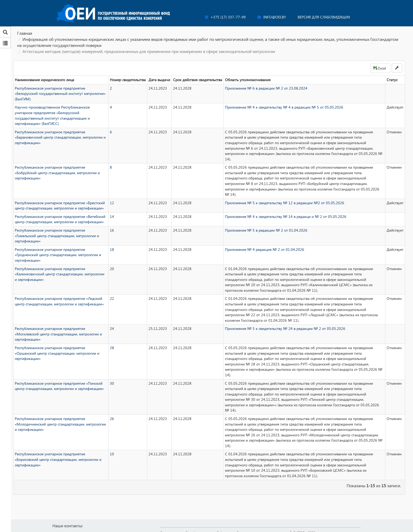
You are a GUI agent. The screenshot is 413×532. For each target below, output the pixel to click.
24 (112, 328)
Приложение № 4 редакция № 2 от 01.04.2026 (265, 249)
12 (112, 203)
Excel (380, 68)
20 (112, 269)
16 (112, 230)
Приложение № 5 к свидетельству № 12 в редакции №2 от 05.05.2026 (285, 203)
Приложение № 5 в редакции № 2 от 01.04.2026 (266, 230)
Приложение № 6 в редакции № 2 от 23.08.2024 (266, 88)
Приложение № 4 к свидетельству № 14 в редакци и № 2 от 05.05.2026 (286, 216)
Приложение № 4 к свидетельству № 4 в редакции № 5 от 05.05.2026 (284, 107)
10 (112, 454)
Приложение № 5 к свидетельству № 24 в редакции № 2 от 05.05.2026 (285, 328)
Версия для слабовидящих (324, 17)
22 (112, 298)
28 (112, 348)
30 (112, 383)
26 (112, 419)
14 (112, 216)
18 (112, 249)
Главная (25, 33)
